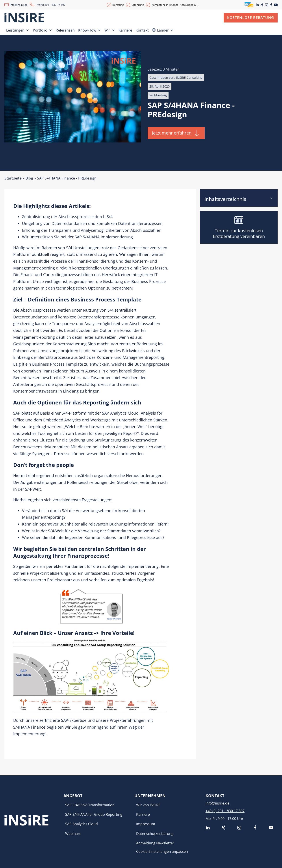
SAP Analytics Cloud (82, 824)
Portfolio (43, 29)
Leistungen (18, 29)
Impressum (146, 824)
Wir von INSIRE (148, 805)
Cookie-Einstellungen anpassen (162, 851)
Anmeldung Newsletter (155, 843)
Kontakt (142, 30)
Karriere (125, 30)
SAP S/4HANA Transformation (90, 805)
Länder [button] (165, 29)
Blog (29, 178)
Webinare (73, 834)
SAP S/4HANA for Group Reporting (94, 814)
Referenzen (65, 30)
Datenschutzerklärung (155, 834)
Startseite (13, 178)
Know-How (90, 29)
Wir (110, 29)
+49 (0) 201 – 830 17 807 (50, 5)
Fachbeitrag (158, 95)
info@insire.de (19, 5)
